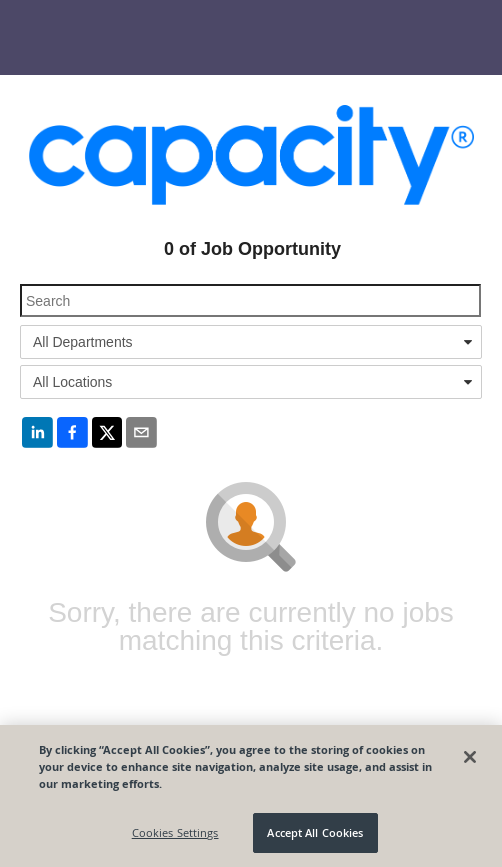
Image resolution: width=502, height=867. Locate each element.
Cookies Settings (175, 832)
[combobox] (251, 342)
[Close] (470, 757)
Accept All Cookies (315, 832)
